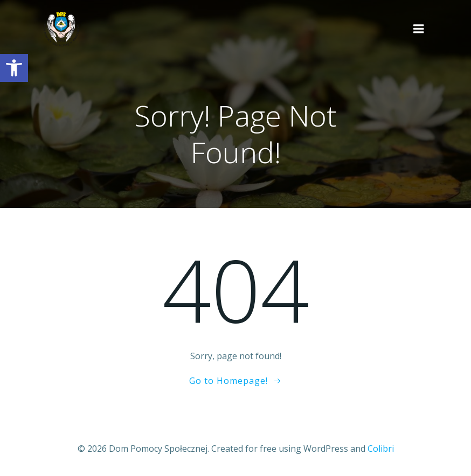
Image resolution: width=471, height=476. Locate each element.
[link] (14, 68)
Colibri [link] (381, 447)
